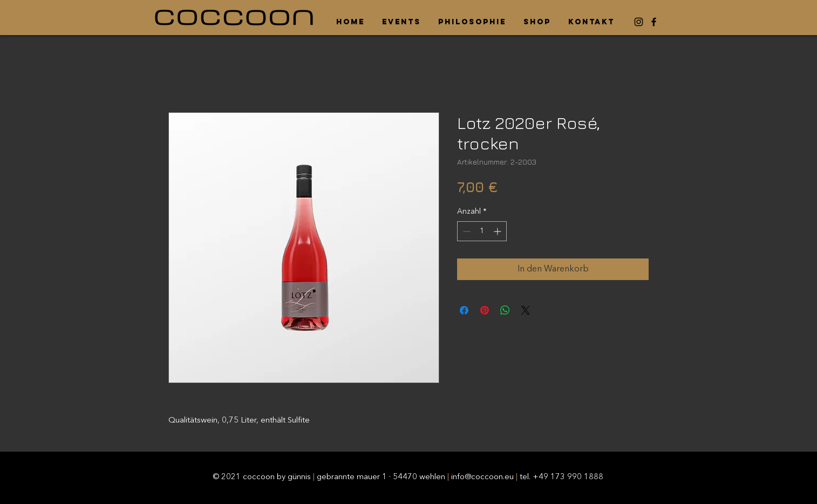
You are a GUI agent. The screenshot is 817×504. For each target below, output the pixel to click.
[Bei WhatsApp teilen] (505, 310)
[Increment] (498, 231)
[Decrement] (465, 231)
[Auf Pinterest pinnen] (485, 310)
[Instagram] (639, 22)
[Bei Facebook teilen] (464, 310)
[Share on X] (526, 310)
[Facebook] (654, 22)
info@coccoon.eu (482, 477)
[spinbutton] (482, 231)
